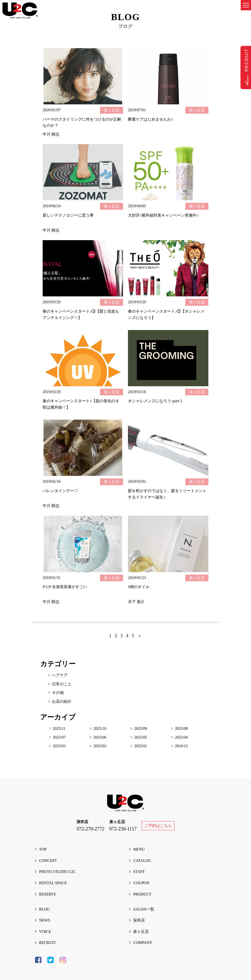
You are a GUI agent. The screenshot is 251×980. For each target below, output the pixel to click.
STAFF (139, 872)
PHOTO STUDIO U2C (57, 872)
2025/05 (140, 737)
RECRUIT (47, 943)
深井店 (139, 920)
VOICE (45, 932)
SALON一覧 (144, 909)
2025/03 (59, 746)
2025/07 (59, 737)
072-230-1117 (123, 829)
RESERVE (48, 894)
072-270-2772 (90, 829)
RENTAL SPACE (53, 883)
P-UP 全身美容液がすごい (65, 587)
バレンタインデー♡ (60, 491)
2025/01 (140, 746)
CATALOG (142, 861)
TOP (43, 849)
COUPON (141, 883)
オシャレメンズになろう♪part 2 (155, 401)
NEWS (44, 920)
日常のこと (62, 684)
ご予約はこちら (158, 826)
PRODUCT (142, 894)
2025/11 (59, 728)
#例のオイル (139, 587)
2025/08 (181, 728)
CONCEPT (48, 861)
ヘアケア (60, 675)
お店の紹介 (62, 701)
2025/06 (100, 737)
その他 (58, 693)
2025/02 (100, 746)
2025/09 (140, 728)
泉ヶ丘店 (141, 932)
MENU (139, 849)
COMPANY (143, 943)
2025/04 (181, 737)
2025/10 (100, 728)
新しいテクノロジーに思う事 (68, 215)
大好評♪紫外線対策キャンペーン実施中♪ (163, 215)
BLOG (44, 909)
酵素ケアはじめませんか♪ (151, 119)
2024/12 (181, 746)
